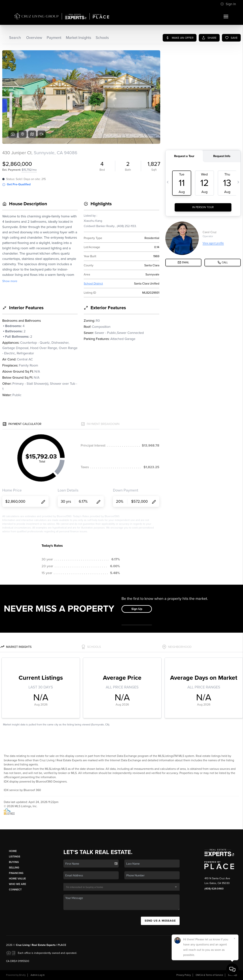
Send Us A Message (160, 921)
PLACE (62, 945)
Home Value (17, 879)
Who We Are (17, 884)
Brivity (22, 975)
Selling (14, 868)
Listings (15, 857)
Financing (16, 873)
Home (13, 851)
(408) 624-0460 (214, 889)
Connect (15, 890)
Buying (14, 862)
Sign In (228, 4)
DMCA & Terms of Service (209, 975)
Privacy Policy (184, 975)
